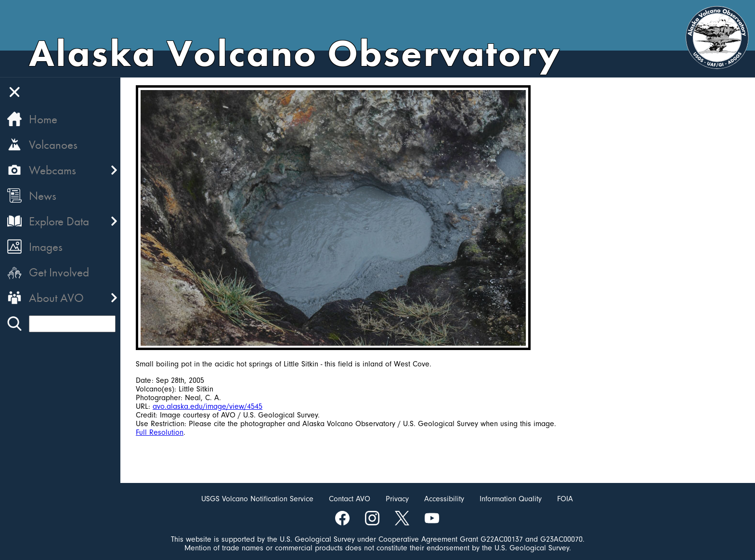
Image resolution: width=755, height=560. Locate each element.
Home (43, 119)
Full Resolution (160, 432)
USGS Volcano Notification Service (257, 499)
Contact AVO (350, 499)
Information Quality (511, 499)
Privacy (397, 499)
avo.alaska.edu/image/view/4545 (208, 406)
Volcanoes (53, 145)
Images (46, 247)
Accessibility (444, 499)
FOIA (565, 499)
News (43, 196)
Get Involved (59, 272)
